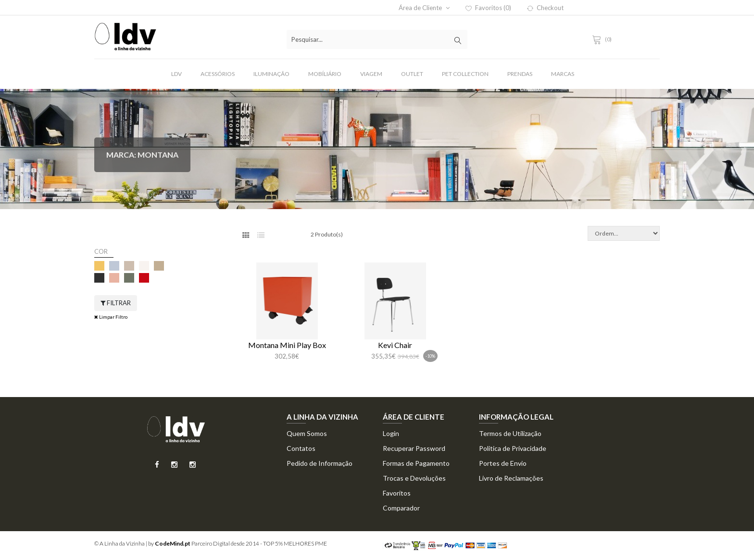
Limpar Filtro (111, 317)
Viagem (371, 74)
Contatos (301, 448)
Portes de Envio (503, 463)
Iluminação (271, 74)
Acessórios (218, 74)
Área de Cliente (424, 8)
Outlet (412, 74)
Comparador (401, 508)
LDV (176, 74)
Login (391, 433)
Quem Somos (307, 433)
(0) (603, 39)
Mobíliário (325, 74)
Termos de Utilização (510, 433)
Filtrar (116, 303)
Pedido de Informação (320, 463)
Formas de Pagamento (416, 463)
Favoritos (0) (488, 8)
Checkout (545, 8)
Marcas (563, 74)
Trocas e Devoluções (414, 478)
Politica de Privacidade (513, 448)
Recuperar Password (414, 448)
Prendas (520, 74)
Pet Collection (465, 74)
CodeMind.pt (173, 543)
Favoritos (397, 493)
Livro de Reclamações (511, 478)
